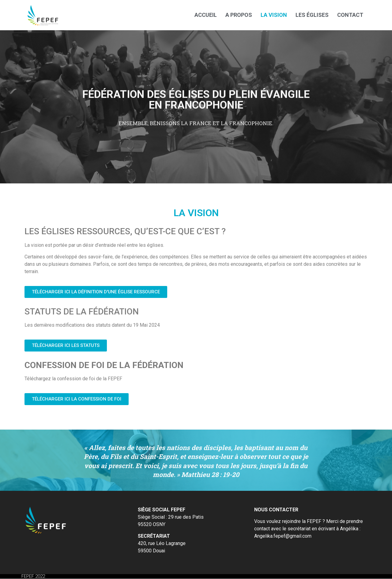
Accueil (206, 15)
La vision (274, 15)
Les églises (312, 15)
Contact (350, 15)
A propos (239, 15)
